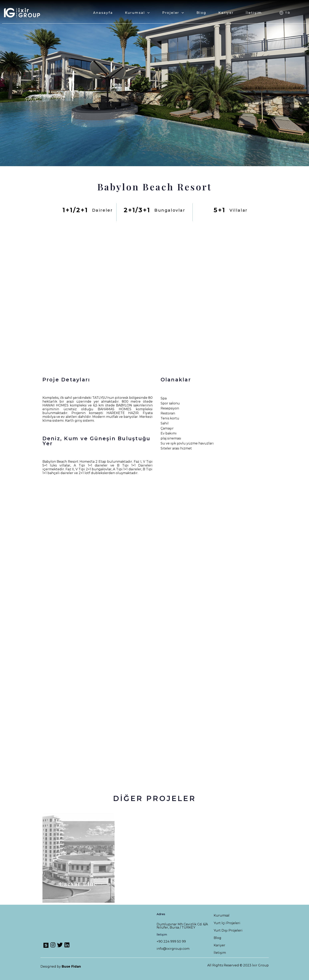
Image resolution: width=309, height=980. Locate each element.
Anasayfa (103, 13)
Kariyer (226, 13)
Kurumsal (138, 13)
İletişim (254, 13)
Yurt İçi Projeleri (227, 923)
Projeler (173, 13)
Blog (201, 13)
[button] (284, 13)
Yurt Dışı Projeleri (228, 930)
